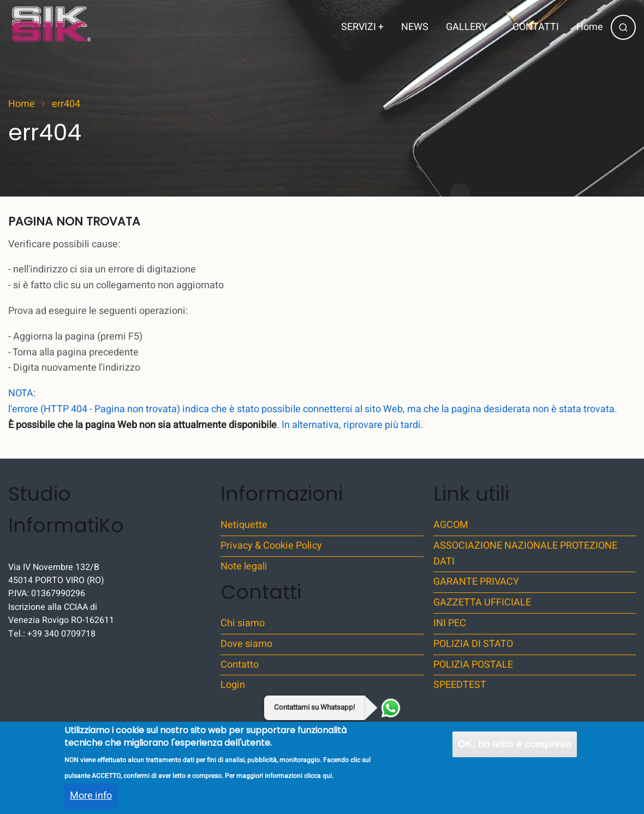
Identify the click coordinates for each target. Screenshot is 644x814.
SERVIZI (362, 27)
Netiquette (244, 525)
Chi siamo (243, 623)
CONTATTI (536, 27)
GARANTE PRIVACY (476, 582)
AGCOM (451, 525)
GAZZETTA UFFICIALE (482, 602)
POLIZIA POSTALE (473, 665)
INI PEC (450, 623)
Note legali (244, 566)
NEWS (415, 27)
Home (590, 27)
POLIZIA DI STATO (473, 644)
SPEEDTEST (460, 685)
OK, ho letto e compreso (515, 752)
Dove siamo (246, 644)
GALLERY (470, 27)
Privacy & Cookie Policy (271, 546)
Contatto (240, 665)
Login (233, 685)
